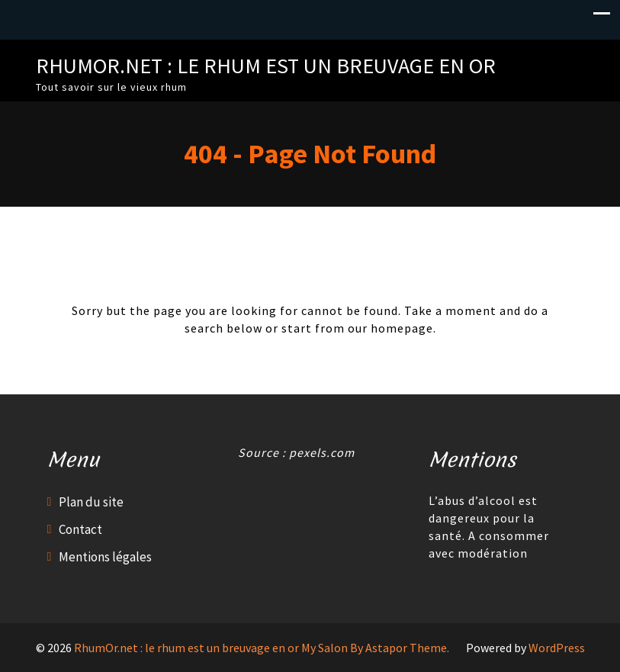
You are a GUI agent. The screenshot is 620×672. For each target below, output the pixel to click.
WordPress (557, 648)
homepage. (403, 328)
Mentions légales (105, 557)
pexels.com (322, 452)
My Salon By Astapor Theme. (375, 648)
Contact (80, 529)
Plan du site (91, 502)
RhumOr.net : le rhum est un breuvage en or (266, 66)
